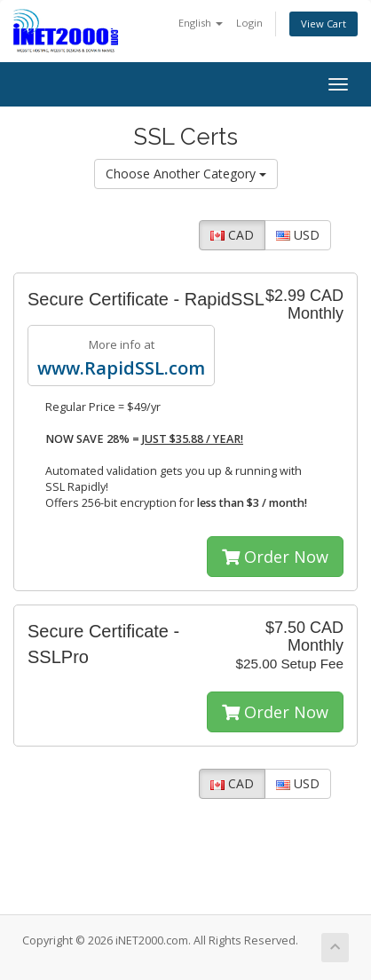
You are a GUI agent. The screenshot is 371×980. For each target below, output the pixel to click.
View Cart (324, 24)
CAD (232, 235)
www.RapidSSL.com (121, 368)
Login (249, 23)
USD (298, 235)
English (201, 23)
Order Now (275, 557)
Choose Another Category (186, 174)
